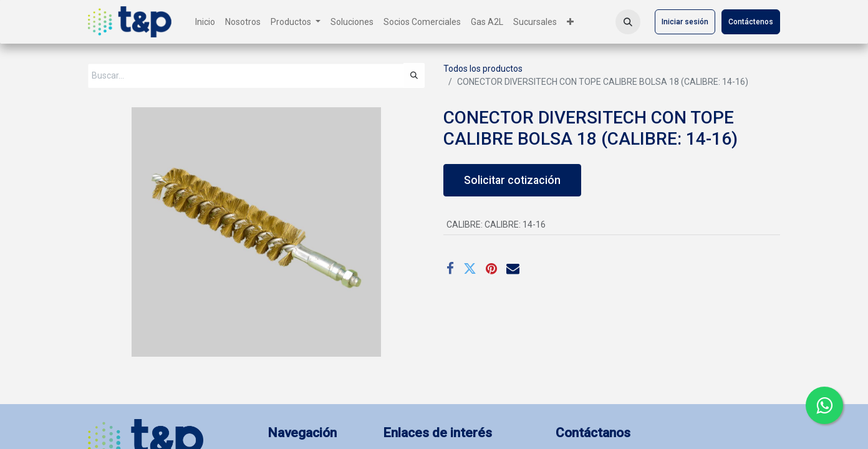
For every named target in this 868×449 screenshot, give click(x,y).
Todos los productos (483, 69)
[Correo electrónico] (513, 268)
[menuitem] (205, 22)
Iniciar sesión (685, 22)
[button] (628, 22)
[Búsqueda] (414, 75)
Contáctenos (751, 22)
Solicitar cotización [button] (512, 180)
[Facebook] (450, 268)
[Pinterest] (491, 268)
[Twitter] (470, 268)
